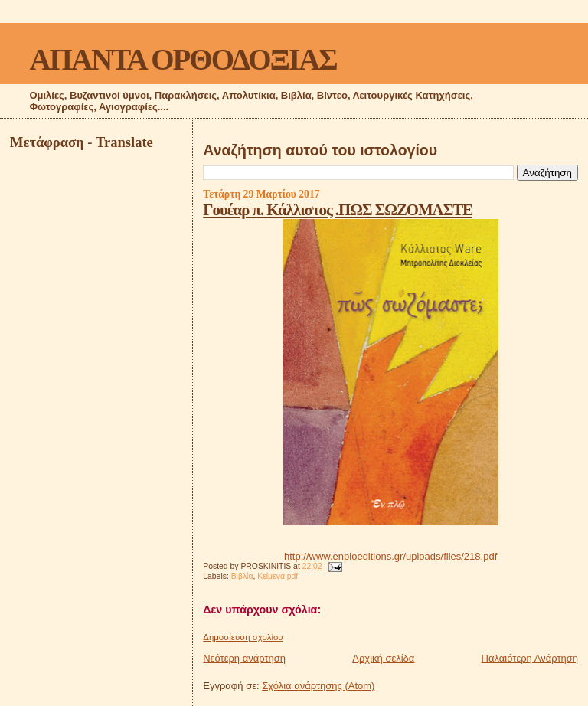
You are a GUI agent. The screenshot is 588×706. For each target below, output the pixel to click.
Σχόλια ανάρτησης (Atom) (318, 686)
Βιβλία (242, 576)
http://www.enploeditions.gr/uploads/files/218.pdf (390, 556)
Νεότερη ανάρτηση (244, 658)
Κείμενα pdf (278, 576)
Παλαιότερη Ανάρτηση (530, 658)
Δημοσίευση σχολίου (243, 637)
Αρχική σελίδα (383, 658)
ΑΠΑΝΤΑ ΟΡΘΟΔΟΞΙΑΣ (183, 59)
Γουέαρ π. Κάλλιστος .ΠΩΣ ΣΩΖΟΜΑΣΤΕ (338, 209)
